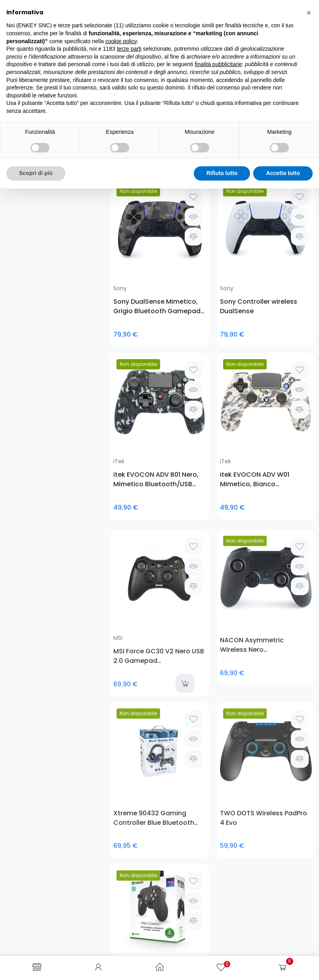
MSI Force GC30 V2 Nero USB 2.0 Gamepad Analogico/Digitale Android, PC (133, 400)
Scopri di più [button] (36, 965)
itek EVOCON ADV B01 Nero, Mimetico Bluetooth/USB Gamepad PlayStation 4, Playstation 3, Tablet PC (239, 253)
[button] (309, 804)
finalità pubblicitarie (218, 856)
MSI (118, 382)
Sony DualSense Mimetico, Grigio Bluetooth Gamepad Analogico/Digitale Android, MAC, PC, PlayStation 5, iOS (133, 253)
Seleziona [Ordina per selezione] (294, 152)
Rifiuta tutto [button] (222, 965)
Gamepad (29, 111)
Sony (120, 235)
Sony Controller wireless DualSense (183, 253)
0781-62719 (55, 692)
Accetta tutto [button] (283, 965)
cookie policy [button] (121, 833)
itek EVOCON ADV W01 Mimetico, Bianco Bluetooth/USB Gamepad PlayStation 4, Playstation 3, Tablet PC (292, 253)
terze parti (129, 840)
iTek (225, 235)
